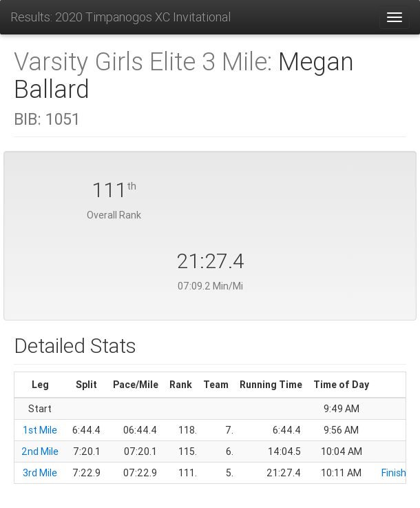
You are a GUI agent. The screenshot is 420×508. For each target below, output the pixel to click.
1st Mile (40, 430)
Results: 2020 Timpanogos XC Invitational (120, 17)
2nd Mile (40, 451)
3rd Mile (40, 473)
